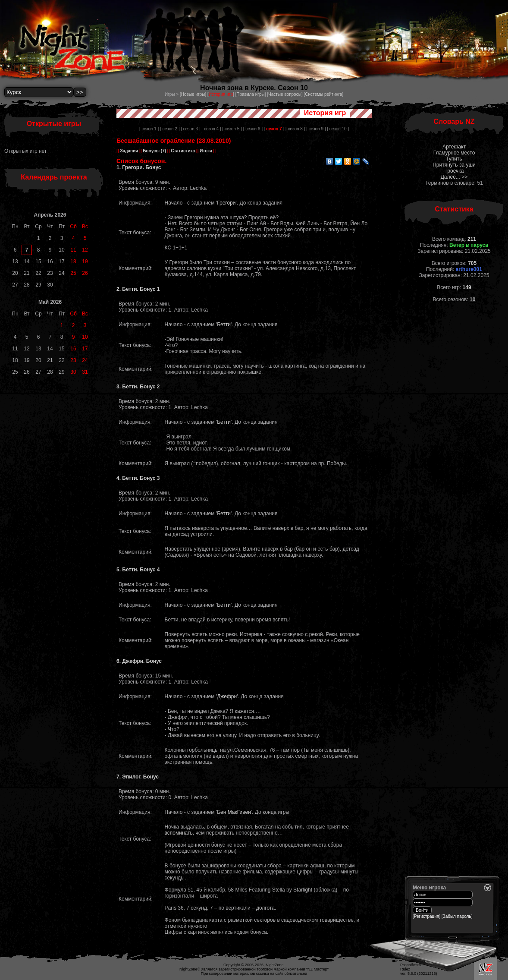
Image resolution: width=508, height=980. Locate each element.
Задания (129, 151)
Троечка (454, 171)
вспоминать (179, 833)
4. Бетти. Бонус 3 (138, 478)
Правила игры (250, 94)
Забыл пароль (457, 916)
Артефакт (454, 147)
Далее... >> (454, 177)
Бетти (224, 325)
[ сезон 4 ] (211, 129)
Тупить (454, 159)
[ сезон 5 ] (232, 129)
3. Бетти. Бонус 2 (138, 387)
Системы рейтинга (323, 94)
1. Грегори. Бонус (139, 167)
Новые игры (193, 94)
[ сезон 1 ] (149, 129)
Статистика (183, 151)
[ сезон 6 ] (253, 129)
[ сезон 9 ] (316, 129)
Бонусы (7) (154, 151)
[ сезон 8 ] (295, 129)
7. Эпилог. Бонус (138, 777)
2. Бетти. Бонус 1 (138, 289)
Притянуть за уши (454, 165)
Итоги (206, 151)
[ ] (274, 129)
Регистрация (426, 916)
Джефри (227, 696)
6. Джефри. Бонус (139, 661)
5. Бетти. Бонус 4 (138, 570)
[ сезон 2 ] (170, 129)
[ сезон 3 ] (190, 129)
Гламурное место (454, 153)
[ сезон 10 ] (338, 129)
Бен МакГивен (234, 812)
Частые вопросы (285, 94)
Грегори (226, 203)
